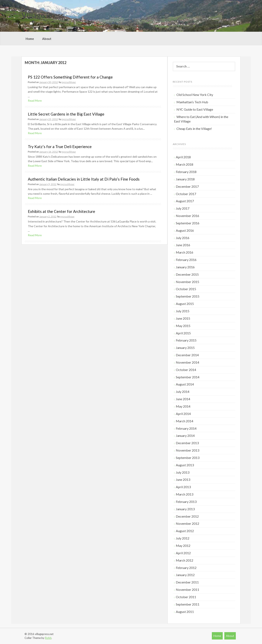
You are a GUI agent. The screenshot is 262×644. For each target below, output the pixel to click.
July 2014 (183, 392)
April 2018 (183, 157)
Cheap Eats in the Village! (194, 129)
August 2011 (185, 612)
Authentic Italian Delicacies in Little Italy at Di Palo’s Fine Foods (84, 179)
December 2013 (187, 443)
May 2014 (183, 406)
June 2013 (183, 479)
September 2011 (188, 604)
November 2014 (187, 362)
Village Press (43, 15)
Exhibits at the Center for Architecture (62, 211)
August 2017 (185, 201)
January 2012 (185, 575)
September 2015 (188, 296)
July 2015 (183, 311)
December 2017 (187, 186)
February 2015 (186, 340)
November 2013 (187, 450)
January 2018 (185, 179)
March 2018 (185, 164)
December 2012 (187, 516)
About (47, 39)
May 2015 (183, 326)
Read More (35, 101)
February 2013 (186, 502)
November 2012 (187, 523)
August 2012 (185, 531)
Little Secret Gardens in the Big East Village (66, 114)
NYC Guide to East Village (195, 109)
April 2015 (183, 333)
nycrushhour (69, 82)
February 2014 (186, 428)
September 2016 (188, 223)
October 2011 (186, 597)
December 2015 (187, 274)
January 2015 (185, 348)
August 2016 (185, 230)
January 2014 (185, 436)
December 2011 (187, 582)
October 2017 (186, 194)
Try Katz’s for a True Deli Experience (60, 147)
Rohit (48, 638)
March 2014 (185, 421)
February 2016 (186, 260)
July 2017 (183, 208)
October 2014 (186, 370)
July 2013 (183, 472)
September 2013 (188, 458)
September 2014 (188, 377)
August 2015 (185, 304)
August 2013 (185, 465)
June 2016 (183, 245)
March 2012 (185, 560)
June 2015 (183, 318)
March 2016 (185, 252)
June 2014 (183, 399)
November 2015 (187, 282)
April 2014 (183, 414)
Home (30, 39)
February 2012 (186, 568)
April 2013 (183, 487)
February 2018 (186, 172)
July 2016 (183, 238)
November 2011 (187, 589)
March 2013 (185, 494)
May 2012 (183, 546)
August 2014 (185, 384)
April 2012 (183, 553)
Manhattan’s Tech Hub (192, 102)
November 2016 (187, 216)
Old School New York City (195, 95)
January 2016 (185, 267)
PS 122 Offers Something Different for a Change (70, 77)
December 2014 (187, 355)
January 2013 (185, 509)
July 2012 (183, 538)
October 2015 (186, 289)
